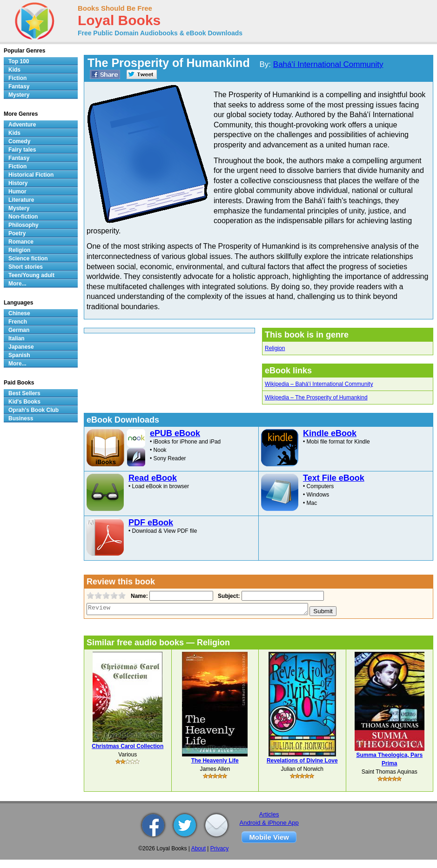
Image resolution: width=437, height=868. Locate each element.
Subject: (228, 596)
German (19, 330)
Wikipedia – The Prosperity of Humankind (316, 398)
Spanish (19, 355)
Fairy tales (22, 150)
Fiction (17, 78)
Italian (17, 338)
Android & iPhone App (269, 823)
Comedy (19, 141)
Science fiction (28, 258)
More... (17, 284)
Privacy (219, 848)
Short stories (26, 267)
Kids (14, 70)
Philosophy (24, 225)
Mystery (19, 95)
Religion (275, 348)
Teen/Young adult (31, 275)
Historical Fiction (31, 175)
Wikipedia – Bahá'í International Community (319, 384)
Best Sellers (24, 393)
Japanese (21, 347)
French (18, 322)
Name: (138, 596)
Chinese (19, 313)
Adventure (22, 125)
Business (21, 418)
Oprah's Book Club (34, 410)
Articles (269, 814)
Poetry (17, 233)
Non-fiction (23, 217)
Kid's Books (24, 402)
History (18, 183)
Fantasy (19, 86)
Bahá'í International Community (328, 64)
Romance (21, 242)
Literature (21, 200)
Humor (17, 192)
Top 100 (19, 61)
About (198, 848)
